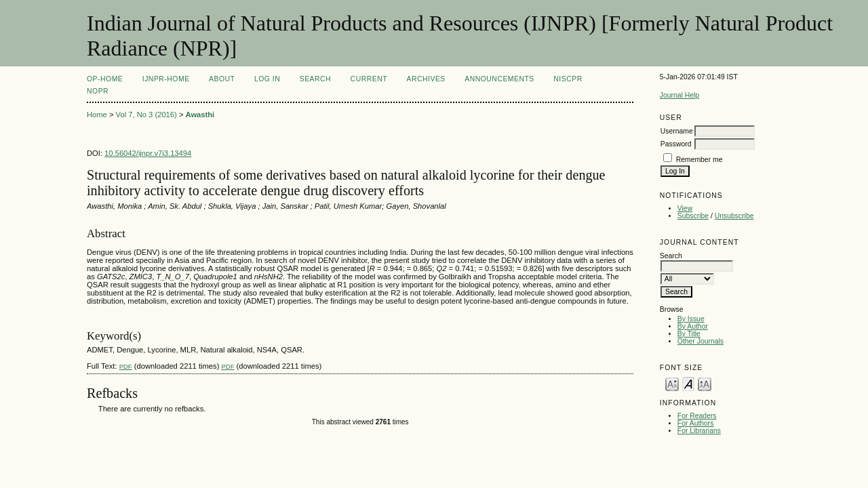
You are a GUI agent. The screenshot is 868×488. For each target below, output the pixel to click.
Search (315, 79)
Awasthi (200, 115)
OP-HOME (105, 79)
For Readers (697, 416)
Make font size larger (705, 383)
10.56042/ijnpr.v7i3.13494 (148, 153)
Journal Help (679, 95)
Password (676, 144)
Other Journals (701, 341)
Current (369, 79)
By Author (693, 326)
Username (677, 131)
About (222, 79)
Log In (267, 79)
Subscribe (693, 216)
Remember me (699, 160)
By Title (689, 334)
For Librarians (699, 431)
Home (97, 115)
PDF (126, 366)
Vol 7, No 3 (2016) (146, 115)
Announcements (499, 79)
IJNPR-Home (166, 79)
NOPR (98, 91)
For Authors (696, 423)
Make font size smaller (672, 383)
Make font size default (688, 383)
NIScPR (568, 79)
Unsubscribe (734, 216)
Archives (426, 79)
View (685, 208)
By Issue (691, 319)
